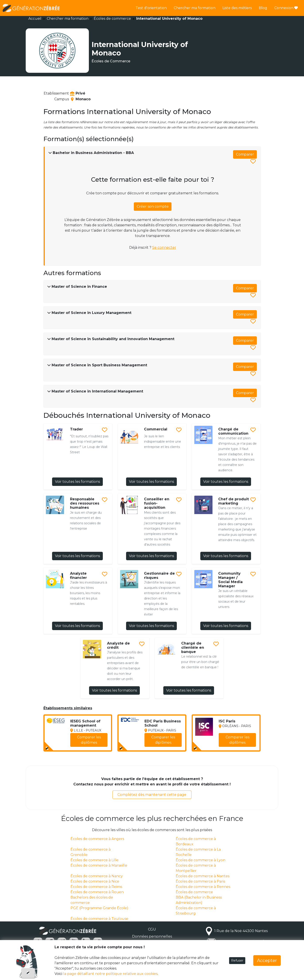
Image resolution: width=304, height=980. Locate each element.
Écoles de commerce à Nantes (203, 876)
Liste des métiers (237, 8)
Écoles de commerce (112, 19)
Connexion (286, 8)
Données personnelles (152, 936)
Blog (263, 8)
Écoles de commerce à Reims (96, 887)
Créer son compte (153, 206)
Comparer (245, 154)
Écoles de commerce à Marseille (99, 865)
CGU (152, 929)
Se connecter (164, 247)
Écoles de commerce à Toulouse (99, 919)
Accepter (267, 960)
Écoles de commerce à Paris (200, 881)
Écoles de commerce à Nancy (97, 876)
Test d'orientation (151, 8)
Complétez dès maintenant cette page (152, 795)
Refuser (237, 960)
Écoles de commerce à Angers (97, 839)
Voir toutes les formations (77, 482)
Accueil (35, 19)
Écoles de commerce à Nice (95, 881)
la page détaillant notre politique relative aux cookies (110, 974)
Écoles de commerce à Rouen (97, 892)
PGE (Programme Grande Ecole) (99, 908)
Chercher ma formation (195, 8)
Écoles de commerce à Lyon (201, 860)
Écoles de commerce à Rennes (203, 887)
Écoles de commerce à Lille (95, 860)
